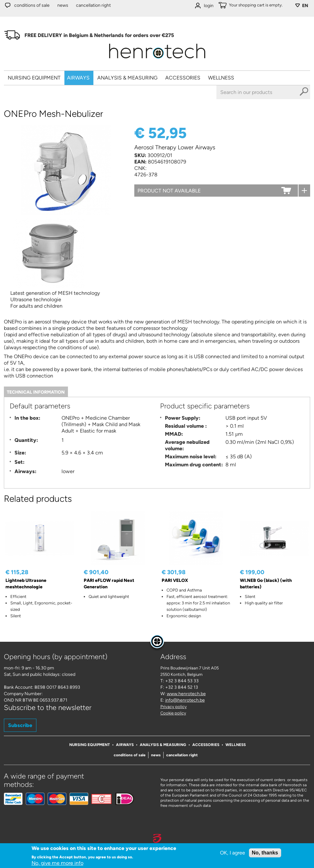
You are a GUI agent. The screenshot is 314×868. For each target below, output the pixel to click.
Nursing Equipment (34, 78)
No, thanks (265, 853)
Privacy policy (174, 707)
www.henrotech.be (186, 694)
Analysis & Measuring (127, 78)
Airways (78, 78)
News (63, 5)
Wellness (221, 78)
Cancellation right (93, 5)
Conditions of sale (32, 5)
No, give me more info (57, 863)
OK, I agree (233, 853)
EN (305, 6)
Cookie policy (173, 713)
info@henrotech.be (185, 700)
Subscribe (20, 725)
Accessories (183, 78)
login (209, 6)
